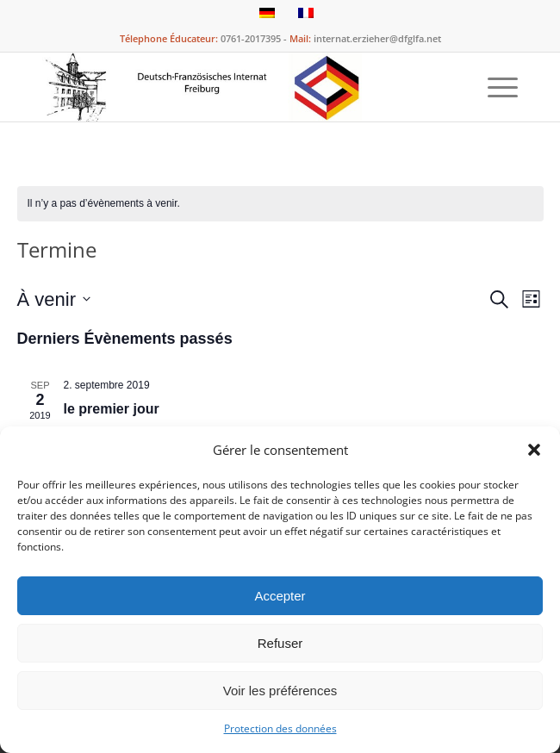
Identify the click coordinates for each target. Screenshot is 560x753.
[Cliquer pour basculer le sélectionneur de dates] (54, 299)
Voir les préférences (280, 691)
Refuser (280, 643)
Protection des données (280, 728)
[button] (534, 450)
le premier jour (112, 409)
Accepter (280, 596)
